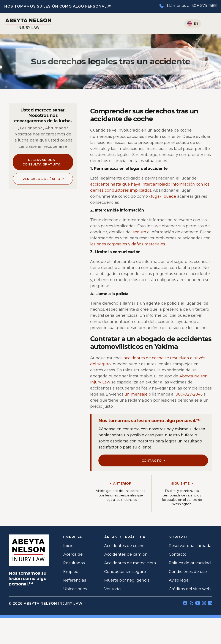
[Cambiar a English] (193, 24)
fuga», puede (163, 196)
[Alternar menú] (209, 23)
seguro (139, 232)
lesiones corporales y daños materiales (128, 244)
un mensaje (136, 394)
